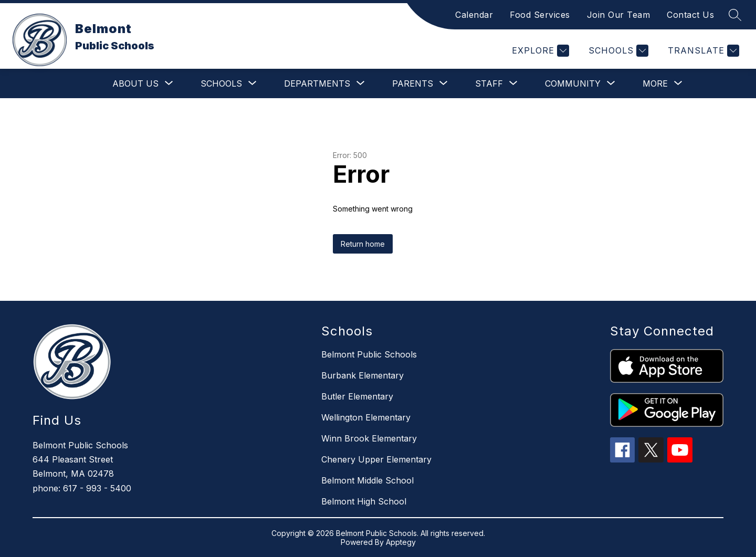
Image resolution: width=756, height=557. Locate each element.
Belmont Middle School (367, 480)
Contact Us (690, 15)
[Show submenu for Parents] (413, 83)
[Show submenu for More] (655, 83)
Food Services (540, 15)
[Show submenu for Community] (573, 83)
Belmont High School (364, 501)
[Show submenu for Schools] (221, 83)
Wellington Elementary (366, 417)
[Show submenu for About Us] (135, 83)
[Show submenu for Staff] (489, 83)
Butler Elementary (357, 396)
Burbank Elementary (363, 375)
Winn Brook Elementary (369, 438)
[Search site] (735, 15)
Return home (363, 244)
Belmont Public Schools (369, 354)
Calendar (474, 15)
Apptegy (401, 542)
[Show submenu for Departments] (317, 83)
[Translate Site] (702, 51)
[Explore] (539, 51)
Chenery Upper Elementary (376, 459)
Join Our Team (619, 15)
